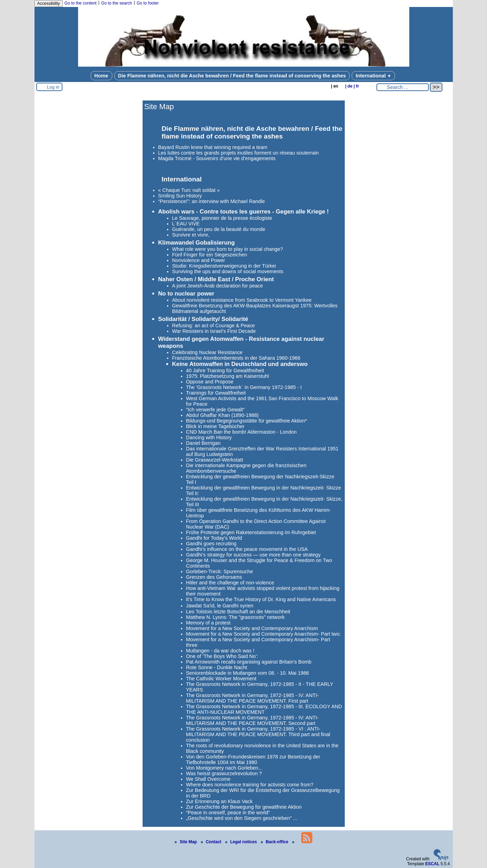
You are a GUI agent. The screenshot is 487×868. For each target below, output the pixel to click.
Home (101, 76)
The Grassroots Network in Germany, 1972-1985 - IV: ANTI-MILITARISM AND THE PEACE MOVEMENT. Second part (253, 720)
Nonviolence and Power (199, 260)
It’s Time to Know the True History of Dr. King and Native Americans (261, 599)
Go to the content (81, 3)
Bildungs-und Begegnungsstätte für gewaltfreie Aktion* (247, 421)
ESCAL (432, 864)
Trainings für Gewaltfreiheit (216, 393)
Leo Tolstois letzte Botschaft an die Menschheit (238, 612)
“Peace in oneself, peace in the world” (228, 813)
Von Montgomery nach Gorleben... (224, 768)
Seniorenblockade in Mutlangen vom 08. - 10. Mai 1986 (248, 673)
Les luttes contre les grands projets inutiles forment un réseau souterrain (239, 153)
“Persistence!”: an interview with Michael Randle (212, 201)
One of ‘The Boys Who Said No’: (222, 656)
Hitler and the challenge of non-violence (230, 583)
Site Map (186, 842)
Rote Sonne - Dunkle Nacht (217, 667)
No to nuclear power (186, 294)
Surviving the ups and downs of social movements (228, 271)
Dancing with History (209, 437)
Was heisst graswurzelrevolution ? (224, 773)
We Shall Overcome (208, 779)
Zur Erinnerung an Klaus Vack (219, 801)
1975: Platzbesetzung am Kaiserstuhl (228, 376)
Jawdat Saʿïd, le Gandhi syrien (220, 606)
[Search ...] (403, 87)
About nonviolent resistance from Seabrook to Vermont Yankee (242, 300)
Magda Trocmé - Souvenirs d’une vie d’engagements (217, 158)
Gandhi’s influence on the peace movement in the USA (247, 549)
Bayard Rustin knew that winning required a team (213, 147)
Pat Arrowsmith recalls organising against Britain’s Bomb (249, 662)
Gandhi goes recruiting (211, 544)
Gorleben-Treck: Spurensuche (220, 571)
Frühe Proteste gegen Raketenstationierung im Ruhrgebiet (251, 532)
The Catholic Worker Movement (221, 679)
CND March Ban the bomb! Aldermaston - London (242, 432)
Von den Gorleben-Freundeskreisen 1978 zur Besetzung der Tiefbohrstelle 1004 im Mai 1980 (253, 759)
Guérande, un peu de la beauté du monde (219, 229)
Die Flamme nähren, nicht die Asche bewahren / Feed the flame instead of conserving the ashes (232, 76)
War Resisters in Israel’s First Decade (214, 331)
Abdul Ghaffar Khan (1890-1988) (223, 415)
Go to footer (148, 3)
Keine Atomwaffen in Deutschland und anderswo (240, 364)
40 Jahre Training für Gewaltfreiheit (225, 371)
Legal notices (242, 842)
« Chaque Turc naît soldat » (189, 190)
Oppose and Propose (210, 382)
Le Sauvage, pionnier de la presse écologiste (222, 218)
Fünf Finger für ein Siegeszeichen (210, 255)
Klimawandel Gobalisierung (197, 243)
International (373, 76)
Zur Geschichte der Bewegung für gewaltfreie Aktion (244, 807)
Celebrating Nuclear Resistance (207, 352)
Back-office (275, 842)
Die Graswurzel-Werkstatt (215, 460)
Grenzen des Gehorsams (214, 577)
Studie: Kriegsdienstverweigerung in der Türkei (224, 266)
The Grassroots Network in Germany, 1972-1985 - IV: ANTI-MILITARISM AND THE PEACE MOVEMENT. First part (253, 698)
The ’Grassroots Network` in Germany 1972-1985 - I (244, 387)
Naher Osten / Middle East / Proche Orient (216, 279)
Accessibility (49, 3)
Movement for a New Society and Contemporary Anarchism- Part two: (264, 634)
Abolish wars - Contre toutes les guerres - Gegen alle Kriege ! (244, 212)
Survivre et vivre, (191, 235)
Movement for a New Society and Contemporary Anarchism (252, 628)
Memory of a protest (208, 623)
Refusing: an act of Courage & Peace (214, 325)
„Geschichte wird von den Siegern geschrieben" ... (242, 818)
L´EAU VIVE (186, 224)
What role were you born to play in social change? (228, 249)
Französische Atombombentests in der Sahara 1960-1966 (236, 358)
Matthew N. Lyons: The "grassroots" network (235, 617)
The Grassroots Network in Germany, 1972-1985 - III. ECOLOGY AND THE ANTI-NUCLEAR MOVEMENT (264, 709)
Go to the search (117, 3)
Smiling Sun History (180, 196)
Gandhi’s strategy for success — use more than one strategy (253, 555)
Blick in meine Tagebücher (215, 426)
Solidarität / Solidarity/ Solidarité (203, 319)
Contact (212, 842)
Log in (53, 87)
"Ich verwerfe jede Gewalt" (216, 410)
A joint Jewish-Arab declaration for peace (218, 286)
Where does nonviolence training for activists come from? (250, 785)
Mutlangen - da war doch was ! (220, 651)
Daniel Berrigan (203, 443)
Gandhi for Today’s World (214, 538)
